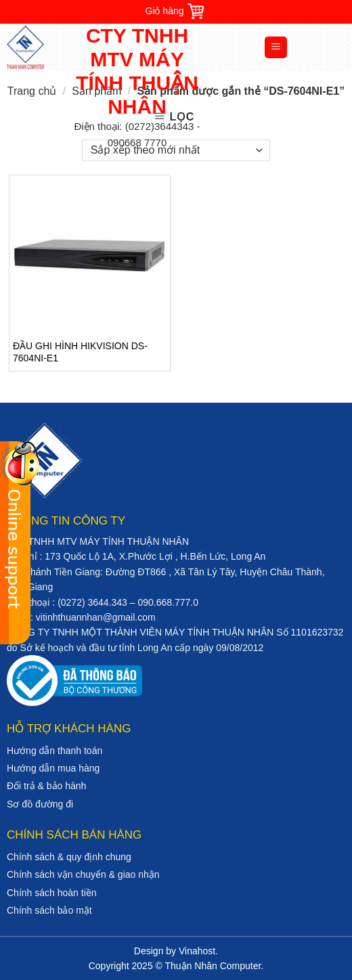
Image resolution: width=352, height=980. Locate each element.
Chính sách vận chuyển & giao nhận (83, 874)
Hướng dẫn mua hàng (53, 768)
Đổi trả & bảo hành (46, 786)
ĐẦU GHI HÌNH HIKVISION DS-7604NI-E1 (80, 352)
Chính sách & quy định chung (69, 857)
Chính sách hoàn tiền (52, 893)
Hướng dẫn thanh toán (54, 751)
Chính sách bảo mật (49, 910)
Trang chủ (32, 91)
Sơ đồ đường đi (40, 804)
